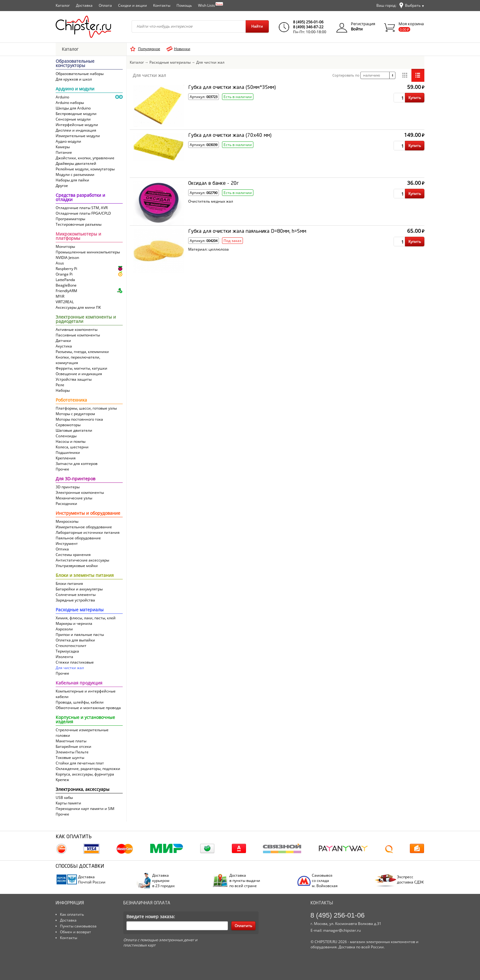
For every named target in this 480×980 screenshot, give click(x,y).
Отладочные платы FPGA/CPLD (83, 213)
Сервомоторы (68, 425)
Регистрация (363, 24)
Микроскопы (67, 521)
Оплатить (243, 926)
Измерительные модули (78, 136)
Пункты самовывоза (78, 926)
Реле (60, 385)
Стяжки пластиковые (75, 662)
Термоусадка (67, 651)
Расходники (66, 504)
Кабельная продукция (79, 683)
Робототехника (71, 400)
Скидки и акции (133, 5)
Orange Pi (64, 274)
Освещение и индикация (79, 374)
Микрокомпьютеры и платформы (78, 236)
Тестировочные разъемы (79, 224)
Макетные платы (71, 741)
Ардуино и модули (75, 89)
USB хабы (64, 797)
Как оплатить (72, 914)
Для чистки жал (70, 668)
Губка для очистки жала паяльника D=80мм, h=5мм (247, 232)
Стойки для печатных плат (80, 763)
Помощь (184, 5)
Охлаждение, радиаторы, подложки (88, 769)
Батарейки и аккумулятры (79, 589)
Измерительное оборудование (84, 527)
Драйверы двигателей (76, 163)
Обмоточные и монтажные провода (88, 708)
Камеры (63, 147)
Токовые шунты (70, 758)
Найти (257, 26)
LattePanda (65, 280)
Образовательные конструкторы (75, 64)
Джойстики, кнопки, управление (85, 158)
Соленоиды (66, 436)
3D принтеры (68, 487)
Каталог (63, 5)
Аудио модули (68, 141)
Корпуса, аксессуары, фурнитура (85, 774)
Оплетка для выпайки (75, 640)
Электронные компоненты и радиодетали (86, 319)
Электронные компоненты (80, 492)
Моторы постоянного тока (79, 419)
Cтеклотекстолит (71, 646)
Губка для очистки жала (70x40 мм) (230, 136)
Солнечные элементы (76, 595)
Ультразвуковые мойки (77, 566)
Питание (64, 152)
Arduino (62, 97)
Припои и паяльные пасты (80, 635)
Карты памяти (68, 803)
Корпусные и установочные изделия (85, 720)
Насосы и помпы (71, 441)
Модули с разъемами (75, 175)
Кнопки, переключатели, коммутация (78, 360)
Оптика (62, 549)
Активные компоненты (77, 329)
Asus (60, 263)
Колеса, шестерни (72, 447)
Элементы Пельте (72, 752)
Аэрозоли (64, 629)
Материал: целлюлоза (208, 249)
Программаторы (70, 219)
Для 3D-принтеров (75, 479)
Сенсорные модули (73, 119)
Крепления (66, 458)
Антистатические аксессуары (82, 560)
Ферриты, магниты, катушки (81, 368)
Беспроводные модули (76, 114)
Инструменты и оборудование (88, 514)
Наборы (63, 390)
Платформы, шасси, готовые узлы (86, 408)
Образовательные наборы (80, 74)
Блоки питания (69, 583)
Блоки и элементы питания (85, 576)
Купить (415, 98)
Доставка (84, 5)
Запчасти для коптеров (77, 464)
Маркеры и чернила (74, 623)
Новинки (182, 49)
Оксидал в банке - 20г (213, 184)
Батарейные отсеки (73, 746)
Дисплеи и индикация (76, 130)
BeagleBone (66, 285)
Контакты (162, 5)
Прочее (62, 469)
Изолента (64, 657)
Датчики (63, 341)
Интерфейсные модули (77, 125)
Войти (357, 29)
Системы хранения (73, 555)
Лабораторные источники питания (88, 532)
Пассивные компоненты (78, 335)
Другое (62, 186)
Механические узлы (74, 498)
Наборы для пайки (72, 180)
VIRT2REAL (65, 302)
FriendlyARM (66, 291)
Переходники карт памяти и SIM (85, 809)
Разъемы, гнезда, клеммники (82, 352)
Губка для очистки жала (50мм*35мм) (232, 88)
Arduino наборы (70, 103)
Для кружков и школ (74, 79)
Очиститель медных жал (211, 201)
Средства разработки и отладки (80, 198)
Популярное (149, 49)
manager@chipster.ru (342, 930)
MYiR (60, 296)
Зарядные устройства (75, 600)
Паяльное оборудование (78, 538)
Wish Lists (210, 5)
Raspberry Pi (66, 269)
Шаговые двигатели (74, 430)
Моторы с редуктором (75, 414)
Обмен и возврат (75, 932)
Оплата (105, 5)
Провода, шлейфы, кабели (80, 702)
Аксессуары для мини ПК (78, 307)
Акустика (64, 346)
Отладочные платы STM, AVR (82, 208)
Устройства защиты (74, 379)
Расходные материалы (80, 610)
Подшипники (68, 452)
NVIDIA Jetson (67, 258)
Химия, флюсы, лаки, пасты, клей (86, 618)
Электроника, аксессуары (83, 790)
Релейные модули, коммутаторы (85, 169)
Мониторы (65, 246)
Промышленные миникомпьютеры (88, 252)
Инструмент (67, 544)
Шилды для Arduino (73, 108)
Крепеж (62, 780)
